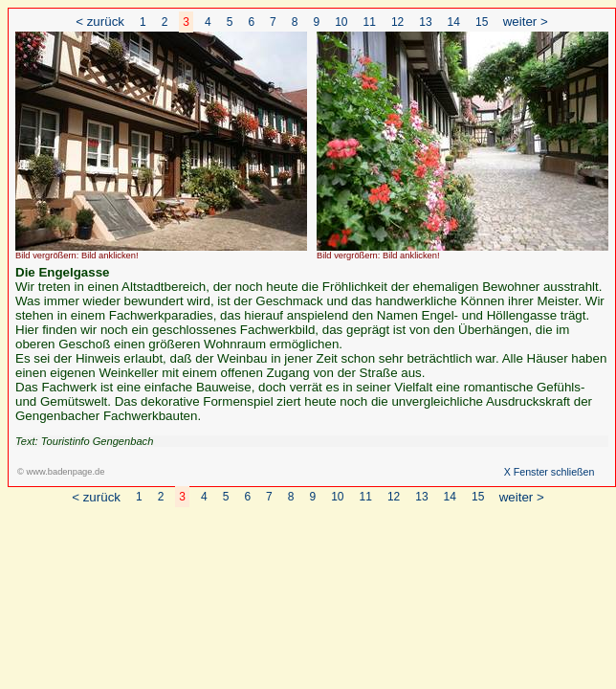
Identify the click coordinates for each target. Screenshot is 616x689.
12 (397, 22)
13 (425, 22)
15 (482, 22)
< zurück (100, 22)
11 (370, 22)
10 (341, 22)
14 (454, 22)
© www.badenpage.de (61, 472)
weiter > (526, 22)
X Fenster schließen (550, 472)
